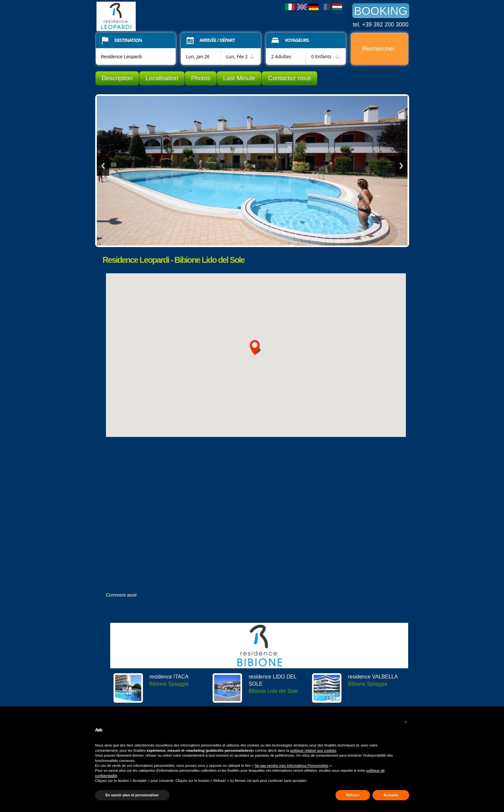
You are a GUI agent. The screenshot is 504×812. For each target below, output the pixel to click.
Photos (201, 78)
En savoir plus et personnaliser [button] (132, 795)
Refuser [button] (353, 795)
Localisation (162, 78)
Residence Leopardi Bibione (146, 16)
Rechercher (378, 49)
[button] (406, 722)
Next (401, 166)
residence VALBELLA (373, 677)
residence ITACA (169, 677)
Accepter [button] (391, 795)
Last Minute (239, 78)
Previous (103, 166)
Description (117, 78)
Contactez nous (289, 78)
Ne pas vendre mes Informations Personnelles (291, 766)
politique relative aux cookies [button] (313, 750)
